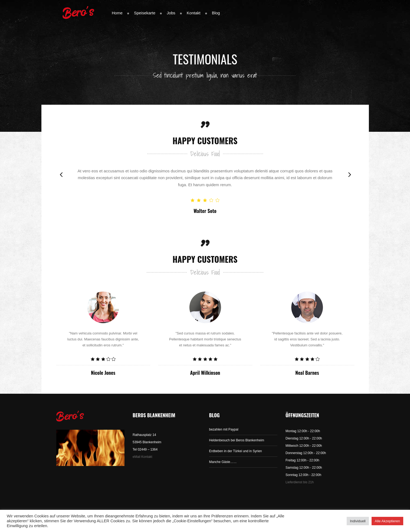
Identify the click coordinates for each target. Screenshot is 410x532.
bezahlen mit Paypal (224, 429)
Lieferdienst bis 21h (300, 482)
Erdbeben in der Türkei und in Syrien (236, 451)
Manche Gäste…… (223, 462)
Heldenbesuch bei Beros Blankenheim (237, 440)
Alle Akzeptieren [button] (387, 521)
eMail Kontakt (142, 457)
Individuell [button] (358, 521)
